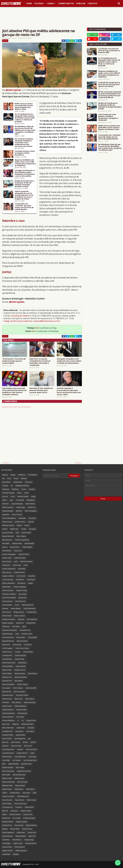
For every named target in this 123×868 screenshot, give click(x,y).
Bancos (5, 547)
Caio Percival (21, 576)
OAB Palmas (30, 789)
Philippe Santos (19, 612)
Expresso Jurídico (19, 692)
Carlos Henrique (8, 580)
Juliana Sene (23, 598)
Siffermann (6, 627)
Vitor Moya (16, 627)
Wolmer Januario (8, 507)
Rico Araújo (17, 818)
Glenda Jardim (22, 713)
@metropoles (13, 90)
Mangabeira (31, 500)
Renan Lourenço (19, 616)
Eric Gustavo (6, 688)
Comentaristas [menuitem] (66, 3)
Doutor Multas (7, 674)
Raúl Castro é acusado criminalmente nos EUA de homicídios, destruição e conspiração (40, 362)
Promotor (19, 807)
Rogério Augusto (22, 822)
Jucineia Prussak (8, 533)
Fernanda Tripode (8, 493)
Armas (26, 493)
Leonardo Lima (20, 601)
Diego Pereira (7, 670)
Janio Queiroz (7, 562)
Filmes (19, 493)
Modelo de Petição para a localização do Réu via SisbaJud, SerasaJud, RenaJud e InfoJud (24, 184)
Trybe (26, 565)
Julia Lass (5, 742)
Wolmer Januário (21, 851)
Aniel (17, 634)
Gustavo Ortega (22, 590)
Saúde (33, 496)
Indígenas (15, 724)
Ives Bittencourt (7, 731)
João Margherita (20, 739)
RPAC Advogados (31, 511)
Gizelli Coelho (7, 558)
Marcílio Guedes (23, 496)
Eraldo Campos (22, 684)
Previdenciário (32, 612)
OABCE (5, 793)
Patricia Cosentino (8, 796)
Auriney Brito (21, 637)
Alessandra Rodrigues (10, 630)
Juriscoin (5, 496)
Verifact (5, 529)
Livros (13, 496)
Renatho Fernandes (9, 619)
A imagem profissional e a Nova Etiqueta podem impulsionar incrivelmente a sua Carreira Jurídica (25, 173)
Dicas (9, 478)
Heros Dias (20, 717)
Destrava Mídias (8, 666)
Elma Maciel (19, 681)
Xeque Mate (6, 854)
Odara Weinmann (29, 608)
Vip (3, 478)
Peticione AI (6, 565)
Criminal (5, 486)
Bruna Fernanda (22, 641)
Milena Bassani (7, 540)
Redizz (4, 814)
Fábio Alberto (16, 702)
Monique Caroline (8, 525)
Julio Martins (6, 482)
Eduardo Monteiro (21, 677)
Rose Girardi (19, 825)
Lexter (32, 753)
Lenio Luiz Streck (31, 749)
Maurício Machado (8, 782)
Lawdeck (20, 749)
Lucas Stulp (32, 757)
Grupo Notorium (8, 717)
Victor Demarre (20, 847)
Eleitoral (24, 478)
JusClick (33, 742)
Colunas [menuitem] (39, 3)
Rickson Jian (6, 818)
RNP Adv (5, 811)
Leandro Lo (32, 507)
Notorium (6, 504)
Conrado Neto (28, 652)
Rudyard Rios (31, 623)
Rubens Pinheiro (31, 825)
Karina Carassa (16, 746)
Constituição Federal (20, 316)
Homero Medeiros (8, 720)
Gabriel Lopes (7, 706)
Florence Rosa (7, 699)
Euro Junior (32, 518)
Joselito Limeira (20, 522)
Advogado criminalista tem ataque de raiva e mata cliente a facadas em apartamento (69, 361)
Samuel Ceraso (27, 829)
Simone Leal (32, 833)
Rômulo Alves (15, 829)
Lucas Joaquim (7, 605)
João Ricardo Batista (9, 598)
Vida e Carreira (17, 515)
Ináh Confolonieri (8, 728)
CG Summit (28, 645)
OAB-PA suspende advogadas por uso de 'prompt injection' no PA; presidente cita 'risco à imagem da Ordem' (24, 195)
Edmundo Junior (20, 674)
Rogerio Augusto (8, 623)
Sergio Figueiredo (8, 833)
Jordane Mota (20, 735)
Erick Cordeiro (18, 688)
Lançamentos (18, 482)
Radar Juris (14, 811)
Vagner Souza (18, 843)
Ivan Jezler (31, 728)
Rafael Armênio (26, 811)
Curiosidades (32, 475)
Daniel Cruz (18, 551)
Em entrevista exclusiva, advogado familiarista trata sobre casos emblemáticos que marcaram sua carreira (24, 143)
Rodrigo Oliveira (8, 822)
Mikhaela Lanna (7, 786)
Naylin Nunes (19, 789)
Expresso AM (7, 692)
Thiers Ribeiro (17, 840)
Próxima (78, 463)
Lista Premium (7, 757)
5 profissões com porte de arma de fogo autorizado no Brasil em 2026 (109, 51)
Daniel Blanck (7, 551)
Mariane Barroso (28, 605)
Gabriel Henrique (30, 702)
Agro (11, 500)
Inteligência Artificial (22, 486)
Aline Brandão (29, 543)
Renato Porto (28, 814)
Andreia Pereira (19, 572)
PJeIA (35, 793)
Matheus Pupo (19, 778)
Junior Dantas (16, 742)
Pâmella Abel (29, 807)
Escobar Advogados (9, 554)
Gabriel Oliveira (24, 554)
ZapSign (16, 854)
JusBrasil (31, 522)
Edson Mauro (33, 674)
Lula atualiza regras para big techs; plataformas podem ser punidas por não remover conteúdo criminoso (14, 391)
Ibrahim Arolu (31, 720)
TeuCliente (6, 840)
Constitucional (7, 655)
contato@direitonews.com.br (46, 321)
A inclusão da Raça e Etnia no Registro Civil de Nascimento (25, 153)
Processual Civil (7, 807)
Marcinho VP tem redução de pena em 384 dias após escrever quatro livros (41, 390)
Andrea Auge (21, 507)
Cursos (24, 489)
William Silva (14, 529)
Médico (19, 525)
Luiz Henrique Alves (30, 760)
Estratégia (32, 529)
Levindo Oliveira (22, 753)
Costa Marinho (7, 659)
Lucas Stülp (6, 760)
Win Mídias (22, 569)
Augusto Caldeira (8, 576)
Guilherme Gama (20, 558)
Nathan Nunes (7, 789)
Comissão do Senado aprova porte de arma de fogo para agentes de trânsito (109, 84)
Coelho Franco (7, 652)
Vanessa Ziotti (7, 847)
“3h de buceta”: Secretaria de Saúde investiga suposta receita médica (14, 361)
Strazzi (16, 478)
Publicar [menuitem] (81, 3)
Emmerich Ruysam (8, 684)
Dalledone (15, 489)
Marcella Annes (26, 764)
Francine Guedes (8, 590)
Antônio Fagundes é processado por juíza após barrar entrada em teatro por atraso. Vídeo (69, 391)
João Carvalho (7, 739)
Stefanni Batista (21, 836)
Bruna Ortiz (6, 645)
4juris (24, 627)
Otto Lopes (26, 793)
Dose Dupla (31, 580)
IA (18, 720)
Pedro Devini (7, 612)
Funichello (6, 702)
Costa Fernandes (20, 655)
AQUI (37, 328)
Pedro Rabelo (7, 804)
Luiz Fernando (26, 533)
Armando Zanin (27, 634)
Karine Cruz (28, 746)
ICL (23, 720)
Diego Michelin (21, 666)
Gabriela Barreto (8, 710)
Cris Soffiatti (20, 500)
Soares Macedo (7, 836)
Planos (27, 525)
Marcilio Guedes (8, 767)
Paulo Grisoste (7, 800)
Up (12, 486)
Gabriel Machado (20, 706)
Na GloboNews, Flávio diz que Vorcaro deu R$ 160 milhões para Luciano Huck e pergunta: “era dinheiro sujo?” (25, 130)
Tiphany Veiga (29, 840)
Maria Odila (6, 775)
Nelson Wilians (16, 608)
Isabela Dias (21, 728)
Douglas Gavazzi (20, 670)
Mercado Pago (22, 782)
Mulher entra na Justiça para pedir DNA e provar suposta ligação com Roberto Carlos (24, 106)
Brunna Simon (15, 547)
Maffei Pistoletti (13, 764)
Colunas (18, 652)
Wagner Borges (7, 851)
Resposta (21, 619)
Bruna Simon (17, 645)
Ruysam (5, 829)
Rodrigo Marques (29, 818)
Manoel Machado (8, 536)
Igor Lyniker (23, 594)
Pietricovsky (17, 565)
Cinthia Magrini (27, 547)
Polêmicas (22, 475)
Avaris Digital (32, 637)
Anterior (6, 463)
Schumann (6, 515)
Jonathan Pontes (8, 735)
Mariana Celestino (26, 562)
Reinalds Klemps (8, 511)
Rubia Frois (20, 623)
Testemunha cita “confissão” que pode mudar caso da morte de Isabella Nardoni (24, 207)
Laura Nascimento (8, 749)
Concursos (29, 482)
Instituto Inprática (27, 724)
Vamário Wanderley (9, 569)
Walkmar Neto (17, 543)
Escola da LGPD (31, 688)
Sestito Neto (21, 833)
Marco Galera (21, 536)
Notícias (5, 41)
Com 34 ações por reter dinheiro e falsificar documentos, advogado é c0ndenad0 (108, 117)
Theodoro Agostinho (22, 540)
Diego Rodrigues (17, 504)
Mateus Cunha (7, 778)
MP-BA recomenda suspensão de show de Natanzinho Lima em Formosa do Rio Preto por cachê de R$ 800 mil (110, 95)
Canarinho (32, 576)
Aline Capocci (7, 572)
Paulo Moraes (19, 800)
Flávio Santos (30, 699)
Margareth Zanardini (24, 771)
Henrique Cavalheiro (9, 594)
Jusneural (5, 746)
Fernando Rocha (8, 695)
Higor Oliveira (30, 504)
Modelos (32, 489)
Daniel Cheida (20, 659)
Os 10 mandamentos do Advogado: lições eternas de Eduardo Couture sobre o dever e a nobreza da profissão (25, 118)
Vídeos (5, 500)
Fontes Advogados (20, 587)
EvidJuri (30, 583)
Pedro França (31, 800)
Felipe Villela (6, 587)
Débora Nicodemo (9, 583)
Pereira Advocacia (20, 804)
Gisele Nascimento (9, 713)
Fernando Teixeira (22, 695)
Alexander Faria (25, 630)
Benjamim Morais (8, 641)
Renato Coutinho (15, 814)
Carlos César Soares (22, 648)
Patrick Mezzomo (23, 796)
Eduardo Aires (7, 677)
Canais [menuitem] (51, 3)
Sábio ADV (32, 836)
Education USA (7, 681)
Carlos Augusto (7, 648)
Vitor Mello (6, 543)
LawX (16, 562)
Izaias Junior (19, 731)
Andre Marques (7, 634)
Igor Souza (6, 724)
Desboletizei (22, 663)
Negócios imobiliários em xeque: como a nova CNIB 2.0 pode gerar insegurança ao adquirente (25, 163)
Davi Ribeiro (20, 580)
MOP (4, 764)
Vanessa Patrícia (31, 843)
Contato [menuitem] (92, 3)
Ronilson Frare (7, 825)
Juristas (25, 742)
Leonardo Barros (8, 753)
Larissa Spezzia (7, 601)
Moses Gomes (20, 786)
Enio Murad (21, 583)
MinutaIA (5, 608)
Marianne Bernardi (19, 775)
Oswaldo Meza (15, 793)
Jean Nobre (30, 731)
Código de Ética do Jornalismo (17, 321)
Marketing (6, 489)
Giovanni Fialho (21, 710)
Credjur (24, 529)
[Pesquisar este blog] (56, 476)
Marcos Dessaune (8, 771)
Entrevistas (22, 518)
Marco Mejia (20, 767)
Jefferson (19, 511)
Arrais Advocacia (8, 637)
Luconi (17, 605)
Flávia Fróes (18, 699)
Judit (17, 533)
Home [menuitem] (29, 3)
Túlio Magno (6, 843)
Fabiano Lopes (7, 522)
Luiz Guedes (17, 760)
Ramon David (7, 616)
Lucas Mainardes (20, 757)
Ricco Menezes (32, 619)
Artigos (13, 475)
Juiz (29, 739)
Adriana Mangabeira (9, 518)
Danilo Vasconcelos (9, 663)
